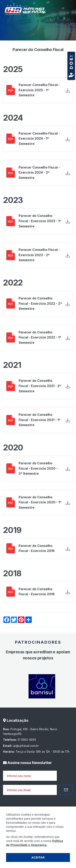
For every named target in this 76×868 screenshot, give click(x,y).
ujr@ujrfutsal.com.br (26, 746)
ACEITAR (38, 857)
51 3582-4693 (27, 740)
